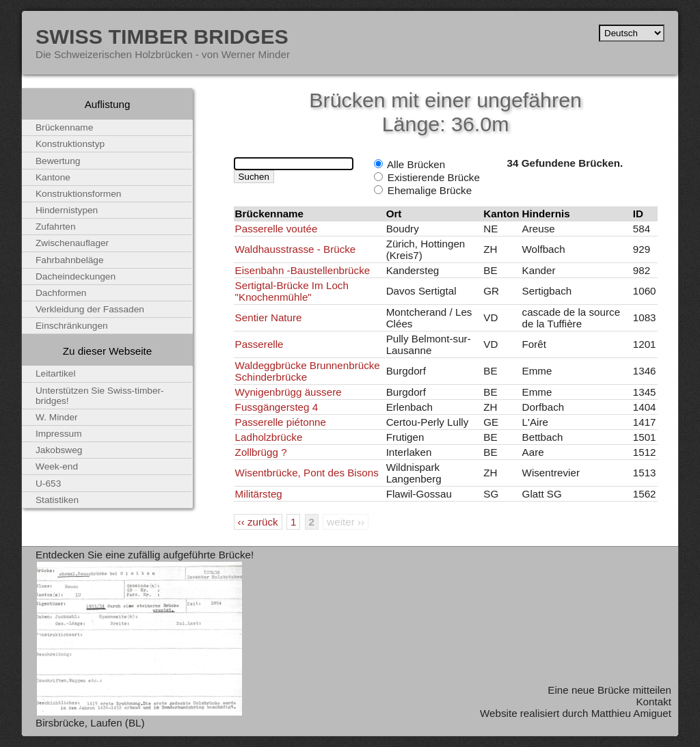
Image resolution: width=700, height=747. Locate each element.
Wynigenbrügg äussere (288, 392)
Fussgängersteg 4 (277, 407)
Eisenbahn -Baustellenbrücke (303, 270)
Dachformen (61, 293)
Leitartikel (56, 373)
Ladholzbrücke (269, 437)
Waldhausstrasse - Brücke (296, 249)
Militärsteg (259, 494)
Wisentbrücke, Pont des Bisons (307, 473)
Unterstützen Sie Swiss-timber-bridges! (100, 396)
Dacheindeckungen (76, 276)
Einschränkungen (72, 326)
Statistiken (57, 500)
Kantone (53, 177)
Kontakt (654, 702)
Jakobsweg (59, 450)
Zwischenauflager (72, 243)
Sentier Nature (269, 317)
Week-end (57, 466)
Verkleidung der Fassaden (90, 309)
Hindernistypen (67, 210)
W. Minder (57, 417)
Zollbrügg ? (261, 452)
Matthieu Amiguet (631, 713)
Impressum (59, 434)
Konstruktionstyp (70, 144)
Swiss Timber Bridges (162, 36)
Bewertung (58, 161)
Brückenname (64, 127)
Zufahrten (56, 227)
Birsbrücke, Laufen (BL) (90, 723)
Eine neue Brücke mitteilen (609, 690)
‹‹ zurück (258, 522)
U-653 (48, 484)
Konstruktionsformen (78, 194)
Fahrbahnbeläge (70, 260)
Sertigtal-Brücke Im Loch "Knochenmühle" (292, 291)
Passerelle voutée (277, 229)
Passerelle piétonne (281, 422)
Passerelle (259, 344)
